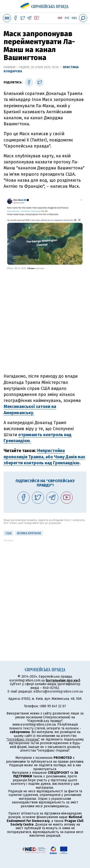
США (9, 533)
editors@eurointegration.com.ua (58, 691)
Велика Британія (29, 533)
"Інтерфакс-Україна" (23, 739)
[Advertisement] (45, 326)
